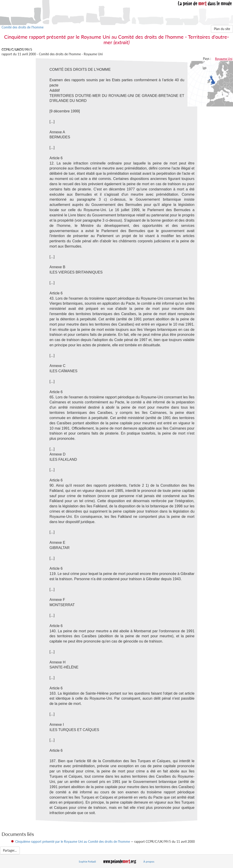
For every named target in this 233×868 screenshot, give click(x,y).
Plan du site (222, 29)
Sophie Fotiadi (87, 862)
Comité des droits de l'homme (23, 27)
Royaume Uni (224, 59)
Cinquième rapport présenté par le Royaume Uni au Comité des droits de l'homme (73, 841)
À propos (149, 862)
